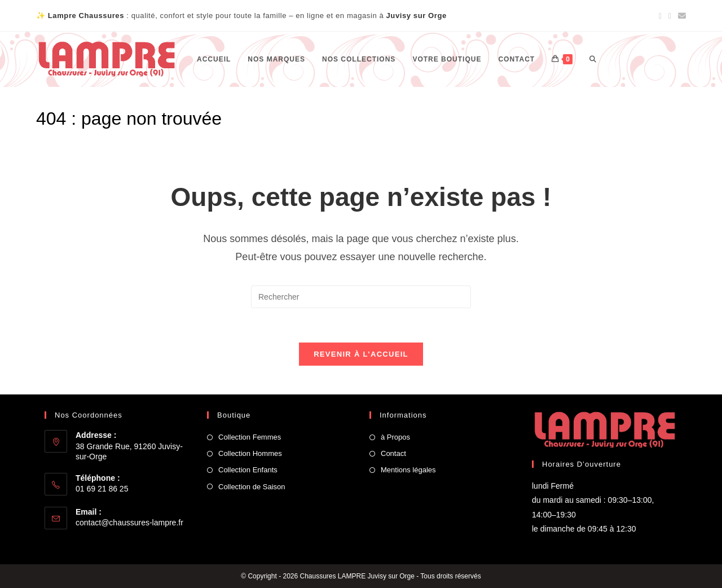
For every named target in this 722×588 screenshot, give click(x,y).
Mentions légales (408, 470)
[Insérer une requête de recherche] (361, 297)
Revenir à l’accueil (361, 354)
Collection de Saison (252, 487)
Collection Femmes (250, 437)
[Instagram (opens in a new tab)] (670, 16)
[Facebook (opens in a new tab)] (660, 16)
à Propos (395, 437)
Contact (393, 453)
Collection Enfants (248, 470)
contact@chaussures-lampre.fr (129, 523)
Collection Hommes (250, 453)
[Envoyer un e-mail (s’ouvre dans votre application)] (680, 16)
